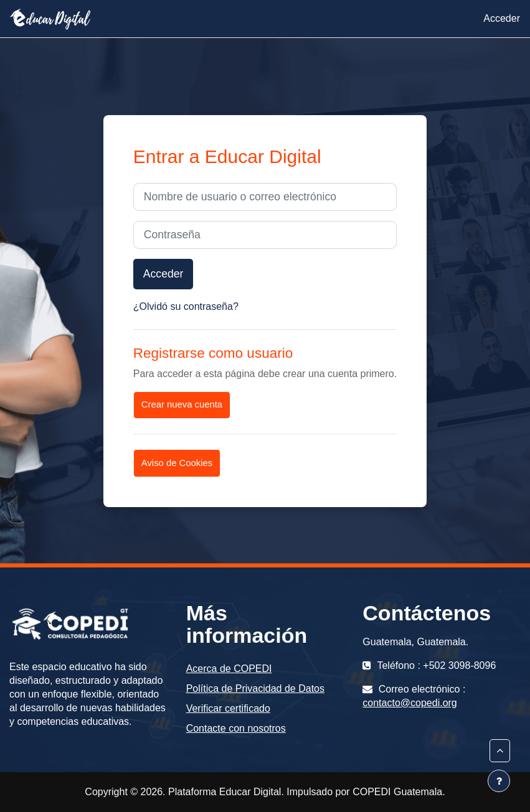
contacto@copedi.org (409, 703)
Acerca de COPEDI (229, 669)
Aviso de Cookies (177, 463)
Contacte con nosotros (236, 728)
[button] (500, 751)
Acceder (502, 18)
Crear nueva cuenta (182, 404)
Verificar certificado (228, 708)
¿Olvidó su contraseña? (186, 306)
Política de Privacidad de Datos (255, 688)
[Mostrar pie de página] (499, 781)
